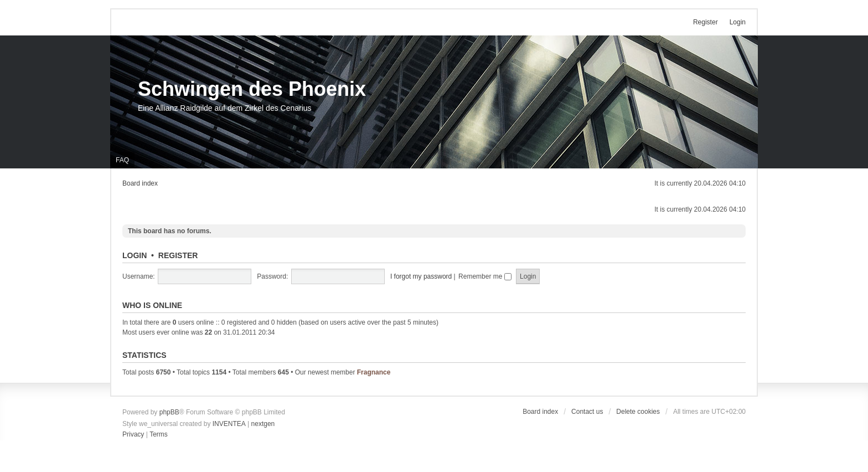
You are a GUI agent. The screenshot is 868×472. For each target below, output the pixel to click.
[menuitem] (133, 435)
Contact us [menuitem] (587, 412)
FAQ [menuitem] (122, 160)
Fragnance (374, 372)
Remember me (485, 276)
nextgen (263, 424)
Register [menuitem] (706, 22)
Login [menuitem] (738, 22)
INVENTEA (229, 424)
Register (178, 255)
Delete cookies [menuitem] (638, 412)
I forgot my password (421, 276)
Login (135, 255)
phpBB (169, 412)
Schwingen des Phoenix (252, 89)
